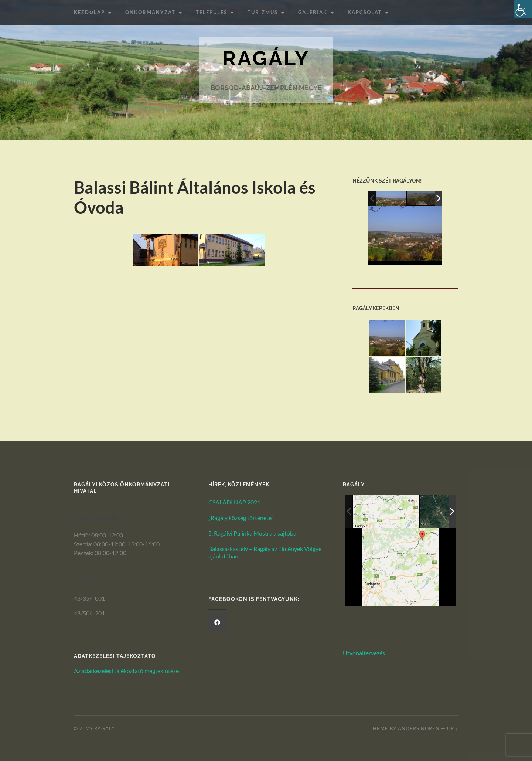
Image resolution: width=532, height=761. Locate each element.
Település (212, 12)
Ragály (266, 58)
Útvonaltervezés (364, 653)
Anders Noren (419, 728)
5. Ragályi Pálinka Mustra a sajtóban (254, 533)
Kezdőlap (89, 12)
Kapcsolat (365, 12)
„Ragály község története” (241, 518)
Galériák (313, 12)
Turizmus (263, 12)
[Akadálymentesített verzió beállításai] (523, 9)
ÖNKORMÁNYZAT (150, 12)
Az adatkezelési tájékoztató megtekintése (126, 671)
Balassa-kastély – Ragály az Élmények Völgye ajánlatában (265, 553)
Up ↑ (453, 728)
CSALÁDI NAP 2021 (234, 502)
